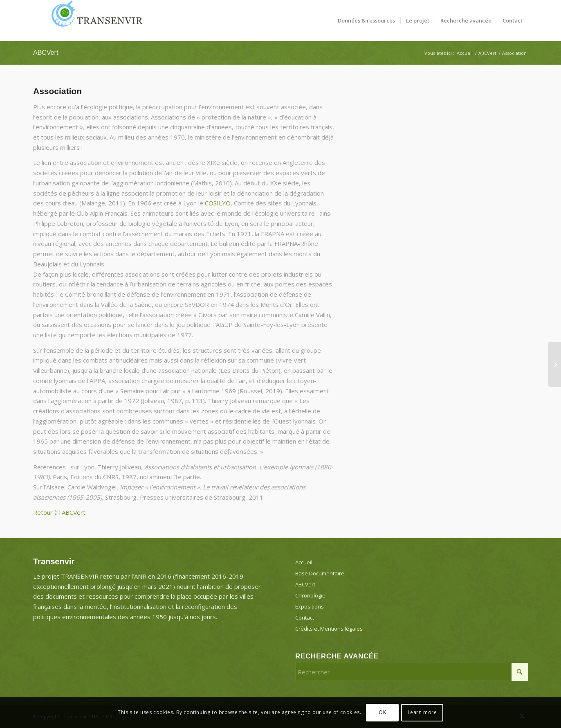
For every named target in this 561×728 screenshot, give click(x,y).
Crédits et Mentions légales (329, 629)
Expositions (310, 606)
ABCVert (46, 53)
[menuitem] (366, 20)
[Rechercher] (412, 672)
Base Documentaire (320, 573)
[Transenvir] (94, 20)
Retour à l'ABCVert (59, 512)
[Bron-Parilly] (555, 364)
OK (382, 712)
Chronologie (310, 595)
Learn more (422, 712)
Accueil (304, 562)
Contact (305, 618)
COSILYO (218, 203)
